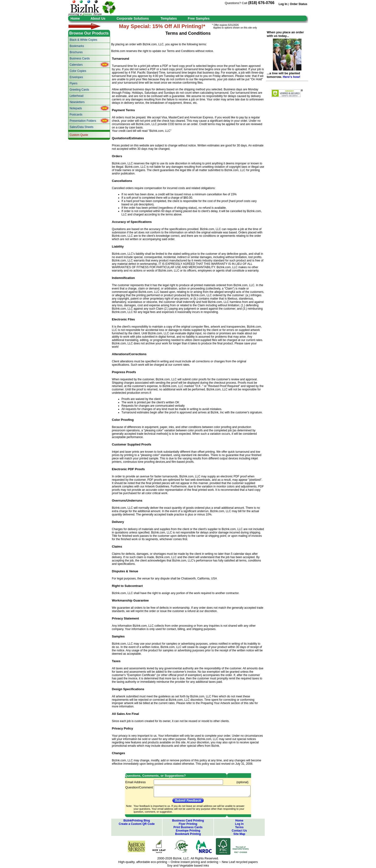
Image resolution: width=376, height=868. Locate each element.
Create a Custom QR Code (137, 824)
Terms (239, 827)
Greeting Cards (79, 90)
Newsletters (77, 102)
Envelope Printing (188, 831)
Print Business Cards (188, 827)
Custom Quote (79, 135)
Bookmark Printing (188, 834)
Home (75, 18)
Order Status (299, 4)
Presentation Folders (83, 121)
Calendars (76, 65)
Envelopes (76, 77)
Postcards (76, 115)
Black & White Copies (83, 40)
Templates (169, 18)
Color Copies (78, 71)
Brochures (76, 52)
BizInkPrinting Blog (137, 821)
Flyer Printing (188, 824)
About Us (98, 18)
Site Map (239, 834)
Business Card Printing (188, 821)
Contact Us (239, 831)
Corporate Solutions (133, 18)
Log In (283, 4)
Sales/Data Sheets (81, 127)
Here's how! (291, 77)
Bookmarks (77, 46)
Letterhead (76, 96)
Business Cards (80, 58)
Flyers (73, 83)
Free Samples (199, 18)
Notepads (76, 108)
